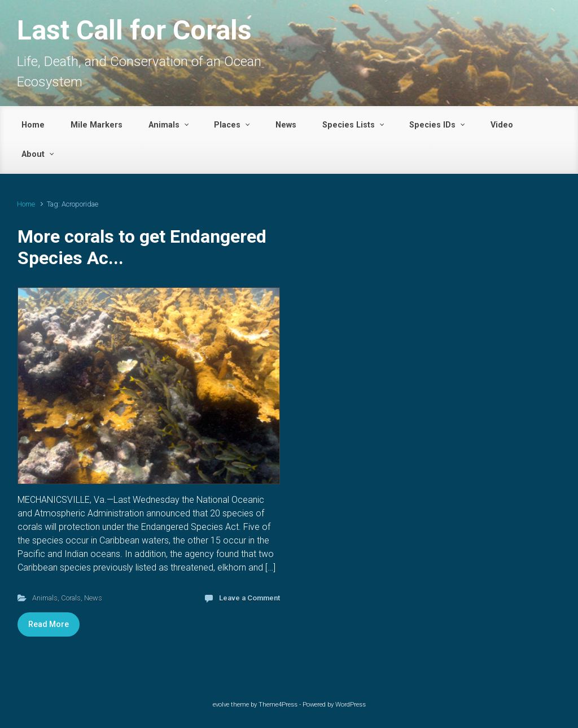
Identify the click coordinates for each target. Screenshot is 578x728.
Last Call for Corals (134, 30)
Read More (49, 624)
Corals (71, 598)
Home (26, 204)
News (93, 598)
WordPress (351, 705)
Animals (45, 598)
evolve (221, 705)
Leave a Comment (249, 598)
